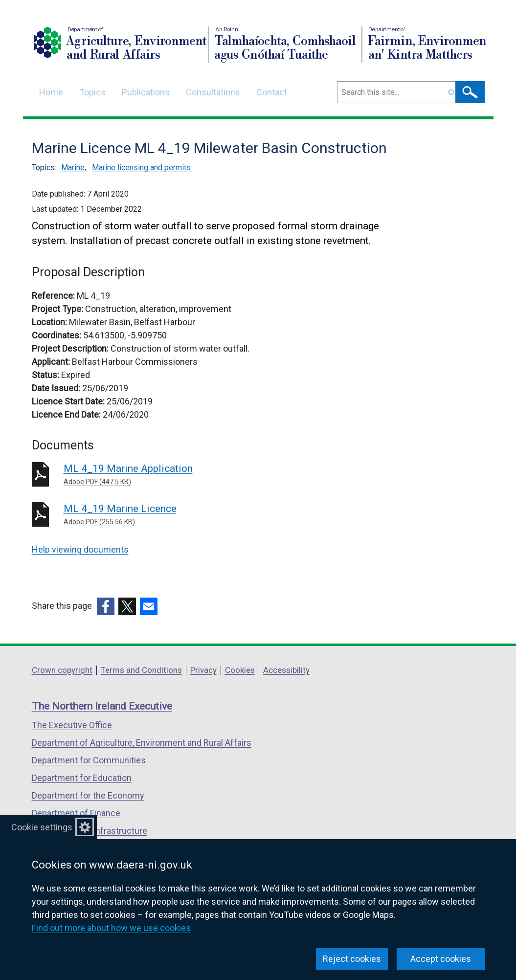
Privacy (203, 670)
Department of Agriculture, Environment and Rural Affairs (142, 743)
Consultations (213, 92)
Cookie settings (42, 827)
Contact (272, 92)
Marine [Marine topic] (73, 167)
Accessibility (286, 670)
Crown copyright (62, 670)
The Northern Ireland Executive (102, 706)
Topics (92, 92)
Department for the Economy (88, 795)
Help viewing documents (80, 549)
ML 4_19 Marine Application (204, 475)
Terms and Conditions (141, 670)
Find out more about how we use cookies (111, 928)
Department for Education (82, 778)
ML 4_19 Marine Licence (204, 515)
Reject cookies (352, 959)
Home (51, 92)
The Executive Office (72, 725)
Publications (146, 92)
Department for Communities (89, 760)
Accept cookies (441, 959)
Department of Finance (76, 813)
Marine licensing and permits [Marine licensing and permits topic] (141, 167)
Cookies (240, 670)
